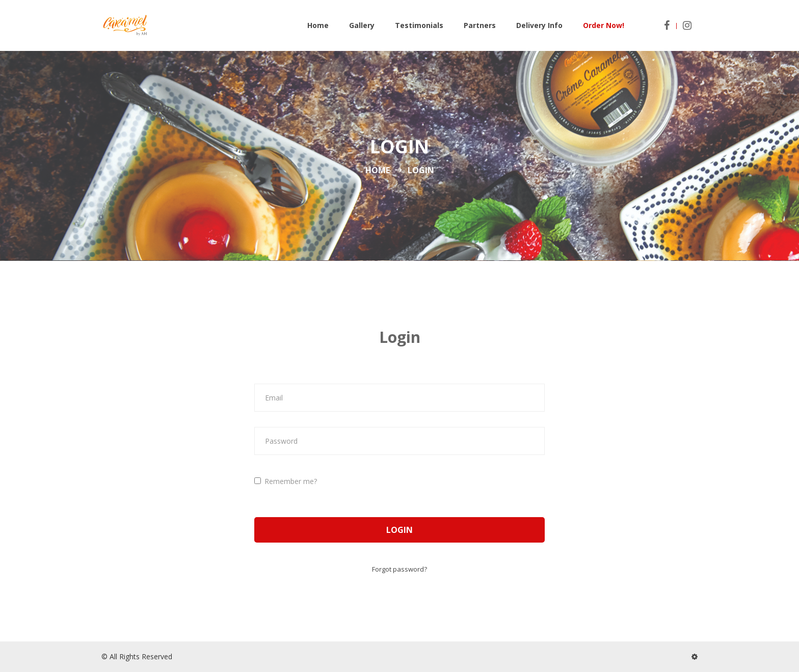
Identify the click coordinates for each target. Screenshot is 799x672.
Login (400, 530)
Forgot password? (400, 569)
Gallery (362, 25)
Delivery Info (539, 25)
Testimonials (419, 25)
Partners (480, 25)
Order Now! (604, 25)
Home (318, 25)
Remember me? (286, 481)
